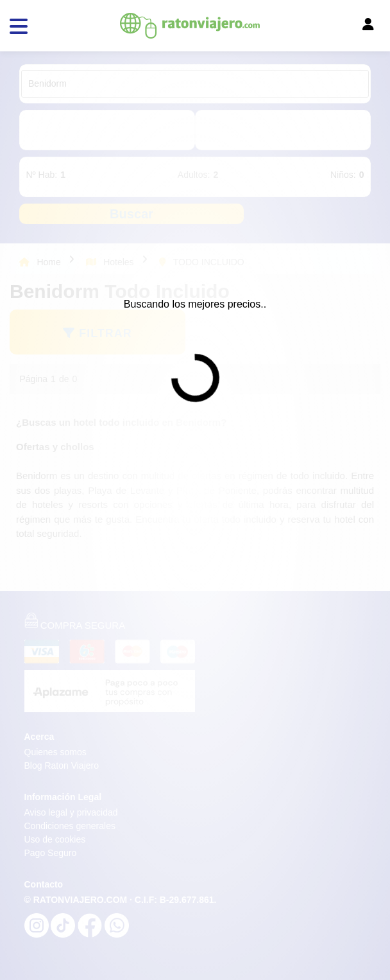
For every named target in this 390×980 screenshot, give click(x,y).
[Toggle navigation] (275, 28)
